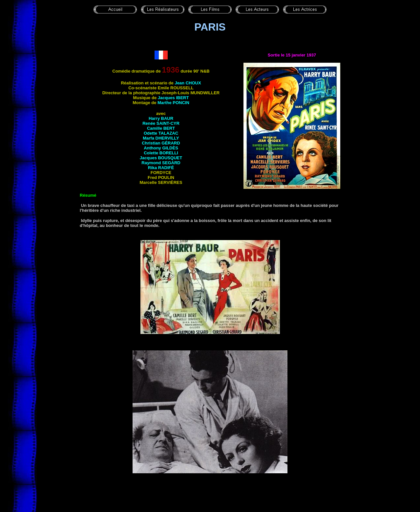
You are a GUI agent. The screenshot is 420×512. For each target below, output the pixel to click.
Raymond (161, 163)
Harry (161, 118)
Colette (161, 153)
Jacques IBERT (173, 98)
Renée (161, 123)
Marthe (173, 103)
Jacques (161, 158)
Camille (161, 128)
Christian (161, 143)
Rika (161, 168)
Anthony (161, 148)
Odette (161, 133)
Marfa (161, 138)
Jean (188, 83)
